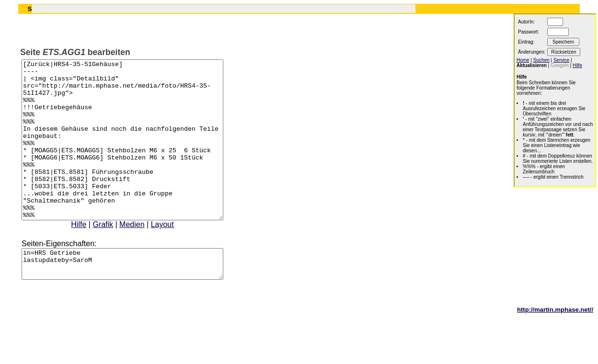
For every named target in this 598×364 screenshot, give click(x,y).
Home (523, 60)
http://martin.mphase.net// (555, 347)
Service (561, 60)
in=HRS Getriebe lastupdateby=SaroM (134, 298)
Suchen (541, 60)
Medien (144, 256)
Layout (174, 256)
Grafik (115, 256)
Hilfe (91, 256)
